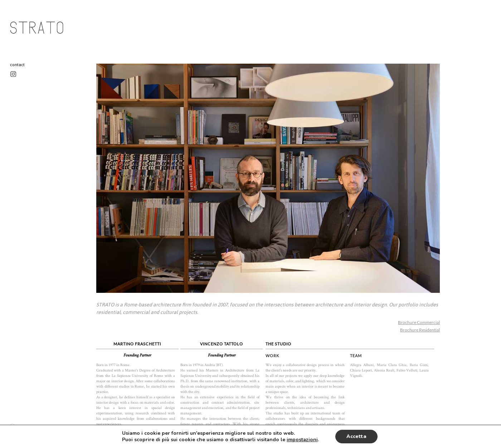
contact (17, 65)
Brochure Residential (420, 330)
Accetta (356, 436)
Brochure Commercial (419, 322)
